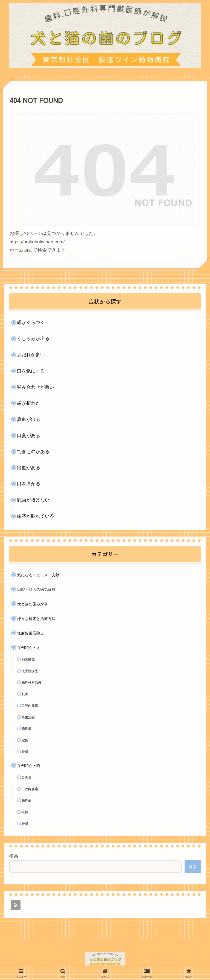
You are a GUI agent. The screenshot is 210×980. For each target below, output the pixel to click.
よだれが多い (31, 355)
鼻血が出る (29, 419)
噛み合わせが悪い (36, 387)
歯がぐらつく (31, 322)
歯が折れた (29, 403)
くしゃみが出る (33, 339)
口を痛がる (29, 484)
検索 (14, 856)
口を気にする (31, 371)
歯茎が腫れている (36, 516)
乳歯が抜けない (33, 500)
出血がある (29, 468)
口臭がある (29, 436)
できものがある (33, 452)
